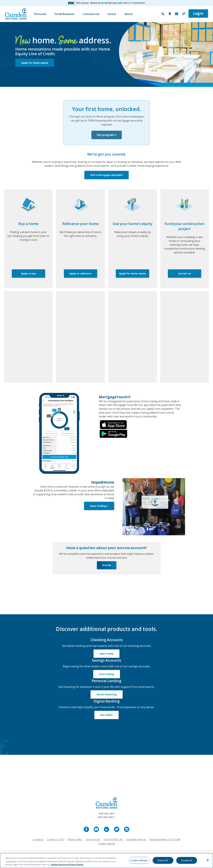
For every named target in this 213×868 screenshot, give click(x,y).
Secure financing (107, 699)
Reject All (163, 860)
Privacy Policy (75, 843)
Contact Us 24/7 (55, 843)
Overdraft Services (136, 843)
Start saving (107, 678)
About (129, 14)
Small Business (64, 14)
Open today (106, 658)
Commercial (91, 14)
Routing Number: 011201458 (165, 843)
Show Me (107, 569)
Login (198, 13)
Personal (40, 14)
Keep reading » (99, 510)
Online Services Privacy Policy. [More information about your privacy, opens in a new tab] (67, 864)
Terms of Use (93, 843)
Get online (106, 719)
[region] (106, 861)
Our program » (107, 137)
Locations (38, 843)
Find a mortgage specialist (106, 179)
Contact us (184, 277)
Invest (112, 14)
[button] (184, 14)
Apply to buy (28, 277)
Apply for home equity (35, 63)
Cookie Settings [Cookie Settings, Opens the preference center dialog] (139, 860)
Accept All (186, 860)
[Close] (208, 860)
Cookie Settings (107, 848)
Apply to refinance (80, 277)
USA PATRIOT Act (113, 843)
